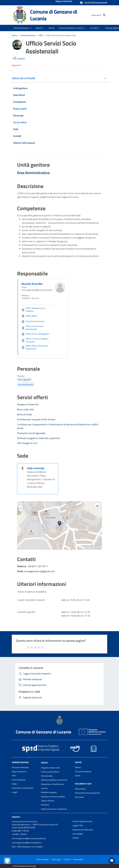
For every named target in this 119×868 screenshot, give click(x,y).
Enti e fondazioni (19, 780)
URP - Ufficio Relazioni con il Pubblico (27, 847)
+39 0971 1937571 (20, 834)
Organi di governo (19, 771)
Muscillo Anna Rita (32, 284)
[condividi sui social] (19, 58)
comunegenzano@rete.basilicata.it (27, 843)
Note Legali (56, 859)
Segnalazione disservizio (83, 830)
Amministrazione (28, 35)
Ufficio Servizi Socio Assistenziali (61, 35)
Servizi (44, 763)
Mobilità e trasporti (49, 792)
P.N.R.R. (76, 838)
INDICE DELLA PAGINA (25, 78)
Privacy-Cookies (42, 859)
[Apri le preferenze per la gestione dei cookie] (7, 861)
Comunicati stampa (83, 771)
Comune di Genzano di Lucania (54, 15)
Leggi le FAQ (78, 825)
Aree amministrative (20, 767)
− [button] (21, 509)
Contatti (16, 817)
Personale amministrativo (23, 788)
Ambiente (45, 805)
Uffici (41, 35)
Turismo (44, 788)
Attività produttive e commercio (54, 780)
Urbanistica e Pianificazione (52, 784)
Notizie (78, 767)
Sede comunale (36, 468)
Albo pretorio (80, 789)
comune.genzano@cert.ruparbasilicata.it (29, 838)
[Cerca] (104, 15)
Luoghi (15, 792)
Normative (79, 797)
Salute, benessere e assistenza (54, 809)
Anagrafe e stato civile (50, 768)
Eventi (78, 776)
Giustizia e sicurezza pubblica (53, 797)
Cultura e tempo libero (50, 772)
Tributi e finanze (48, 801)
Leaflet (86, 549)
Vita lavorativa (47, 776)
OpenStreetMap (96, 549)
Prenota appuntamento (82, 821)
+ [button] (21, 505)
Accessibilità (78, 834)
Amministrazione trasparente (87, 793)
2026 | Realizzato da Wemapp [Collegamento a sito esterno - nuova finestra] (24, 866)
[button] (93, 3)
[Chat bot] (112, 861)
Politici (15, 784)
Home (14, 35)
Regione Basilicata (64, 1)
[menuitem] (93, 28)
